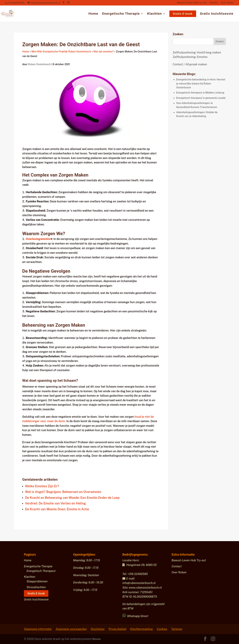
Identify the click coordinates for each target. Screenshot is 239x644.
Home (93, 14)
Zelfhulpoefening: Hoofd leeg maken (197, 53)
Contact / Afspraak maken (190, 64)
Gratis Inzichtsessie (217, 14)
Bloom (97, 639)
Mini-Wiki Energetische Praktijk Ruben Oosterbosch (61, 52)
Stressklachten (36, 587)
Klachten (155, 14)
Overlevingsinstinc (38, 239)
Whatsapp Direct (136, 616)
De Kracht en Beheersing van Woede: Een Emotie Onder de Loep (72, 498)
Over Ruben (227, 3)
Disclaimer (98, 629)
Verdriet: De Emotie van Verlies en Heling (56, 503)
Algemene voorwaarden (71, 629)
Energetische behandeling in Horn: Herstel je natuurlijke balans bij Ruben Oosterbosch (201, 83)
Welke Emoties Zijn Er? (42, 486)
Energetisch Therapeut (41, 571)
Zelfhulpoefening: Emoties (190, 57)
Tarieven (177, 629)
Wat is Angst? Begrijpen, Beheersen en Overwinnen (63, 492)
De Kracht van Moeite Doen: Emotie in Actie (57, 509)
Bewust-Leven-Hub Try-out (192, 3)
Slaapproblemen (37, 581)
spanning (45, 381)
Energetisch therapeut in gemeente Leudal (201, 98)
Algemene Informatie (38, 629)
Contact (214, 3)
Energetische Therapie (121, 14)
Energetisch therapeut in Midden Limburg (200, 93)
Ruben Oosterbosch (40, 64)
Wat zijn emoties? (103, 52)
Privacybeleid (117, 629)
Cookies (162, 629)
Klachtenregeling (142, 629)
